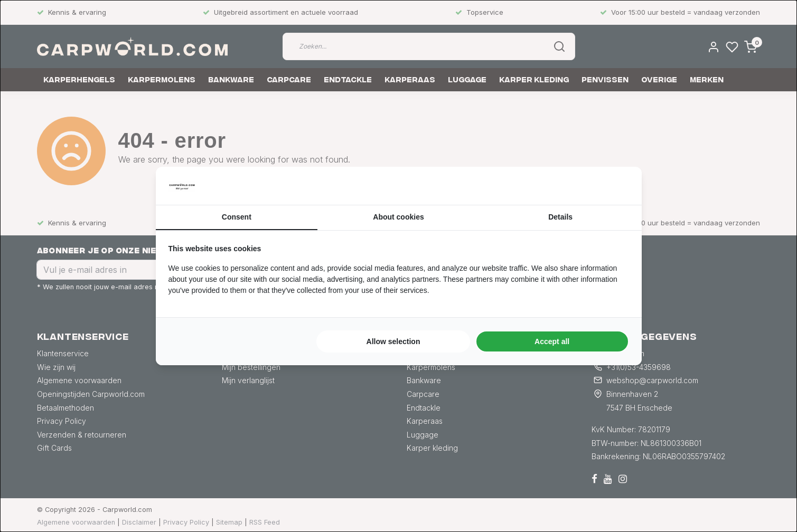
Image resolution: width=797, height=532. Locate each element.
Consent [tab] (237, 217)
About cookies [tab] (398, 217)
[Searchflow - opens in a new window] (616, 186)
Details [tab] (560, 217)
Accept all (552, 341)
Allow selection (393, 341)
